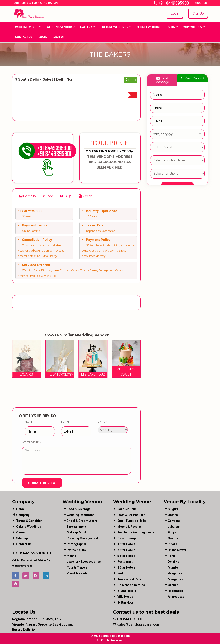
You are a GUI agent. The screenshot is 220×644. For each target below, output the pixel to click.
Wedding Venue (27, 27)
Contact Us (24, 37)
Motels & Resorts (129, 527)
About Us (201, 3)
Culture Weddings (114, 27)
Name (29, 422)
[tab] (27, 196)
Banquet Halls (127, 509)
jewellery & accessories (84, 562)
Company (23, 515)
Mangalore (175, 579)
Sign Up (198, 13)
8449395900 (33, 553)
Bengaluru (175, 573)
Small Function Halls (132, 521)
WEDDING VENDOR (59, 27)
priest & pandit (77, 573)
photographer (77, 544)
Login (175, 13)
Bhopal (173, 532)
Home (20, 509)
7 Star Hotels (126, 550)
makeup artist (76, 532)
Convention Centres (131, 585)
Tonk (171, 556)
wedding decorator (80, 515)
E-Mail (66, 422)
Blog (171, 27)
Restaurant (125, 562)
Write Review (32, 442)
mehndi (72, 556)
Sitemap (22, 538)
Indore (172, 544)
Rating (103, 422)
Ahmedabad (176, 597)
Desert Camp (126, 538)
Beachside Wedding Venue (136, 532)
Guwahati (174, 521)
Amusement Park (129, 579)
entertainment (77, 527)
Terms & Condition (29, 521)
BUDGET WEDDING (149, 27)
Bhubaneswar (177, 550)
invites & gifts (76, 550)
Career (21, 532)
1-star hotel (126, 602)
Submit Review (42, 483)
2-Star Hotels (127, 591)
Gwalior (173, 538)
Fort (120, 573)
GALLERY (86, 27)
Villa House (125, 597)
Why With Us (193, 27)
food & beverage (79, 509)
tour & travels (77, 567)
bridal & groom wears (82, 521)
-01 (48, 553)
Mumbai (173, 567)
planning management (82, 538)
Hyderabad (175, 591)
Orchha (173, 515)
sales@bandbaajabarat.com (137, 625)
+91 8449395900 (171, 3)
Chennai (173, 585)
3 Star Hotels (126, 544)
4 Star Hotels (126, 567)
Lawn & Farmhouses (131, 515)
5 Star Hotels (126, 556)
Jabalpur (174, 527)
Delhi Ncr (174, 562)
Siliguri (173, 509)
